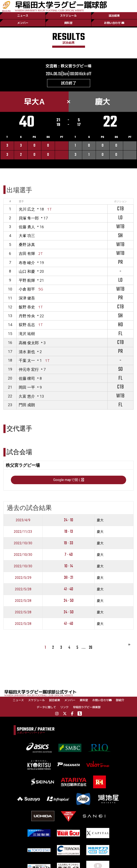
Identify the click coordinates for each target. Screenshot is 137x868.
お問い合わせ (114, 23)
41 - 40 (68, 589)
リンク (64, 707)
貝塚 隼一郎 (29, 218)
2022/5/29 (23, 578)
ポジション (120, 201)
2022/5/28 (23, 589)
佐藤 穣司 (27, 378)
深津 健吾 (27, 298)
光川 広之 (27, 209)
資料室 (68, 23)
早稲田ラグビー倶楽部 (87, 707)
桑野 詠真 (27, 245)
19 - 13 (69, 532)
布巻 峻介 (27, 263)
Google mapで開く (69, 480)
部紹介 (120, 700)
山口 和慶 (27, 271)
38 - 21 (68, 578)
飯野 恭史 (27, 307)
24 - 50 (69, 601)
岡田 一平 (27, 387)
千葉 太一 (27, 360)
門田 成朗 (27, 405)
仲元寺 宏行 (29, 369)
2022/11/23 (23, 532)
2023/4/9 (23, 520)
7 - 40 (69, 555)
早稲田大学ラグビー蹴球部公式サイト (71, 693)
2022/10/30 (23, 543)
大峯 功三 (27, 236)
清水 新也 (27, 352)
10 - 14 (69, 566)
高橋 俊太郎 (29, 343)
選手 (21, 201)
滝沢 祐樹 (27, 334)
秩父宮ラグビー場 (76, 66)
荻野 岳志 (27, 325)
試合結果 (114, 16)
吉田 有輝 (27, 253)
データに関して (46, 707)
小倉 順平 (27, 289)
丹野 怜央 (27, 316)
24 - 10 (68, 520)
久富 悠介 (27, 396)
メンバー (23, 23)
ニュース (23, 16)
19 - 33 (68, 543)
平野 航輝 (27, 280)
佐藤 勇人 (27, 227)
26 (91, 648)
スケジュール (68, 16)
